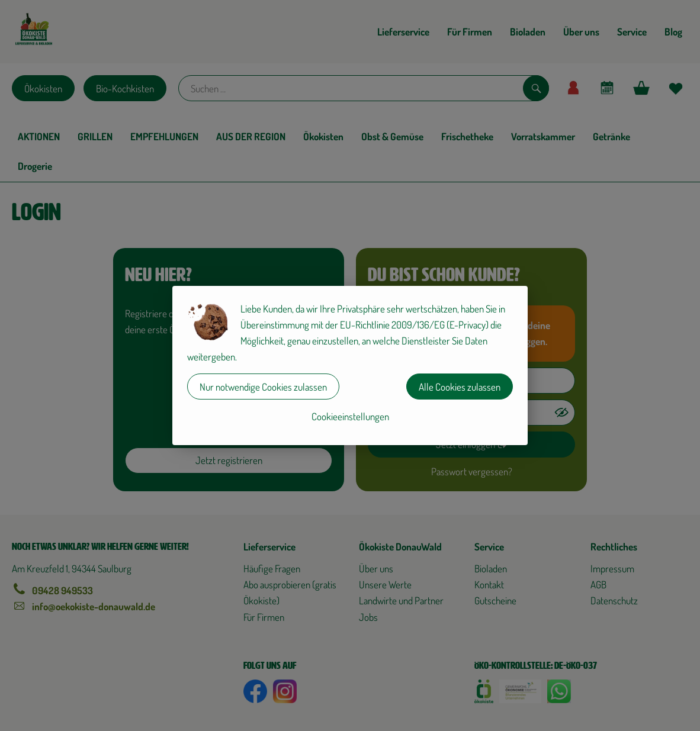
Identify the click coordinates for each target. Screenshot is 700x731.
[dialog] (350, 365)
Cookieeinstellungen (350, 416)
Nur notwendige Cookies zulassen (263, 387)
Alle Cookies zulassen (460, 387)
